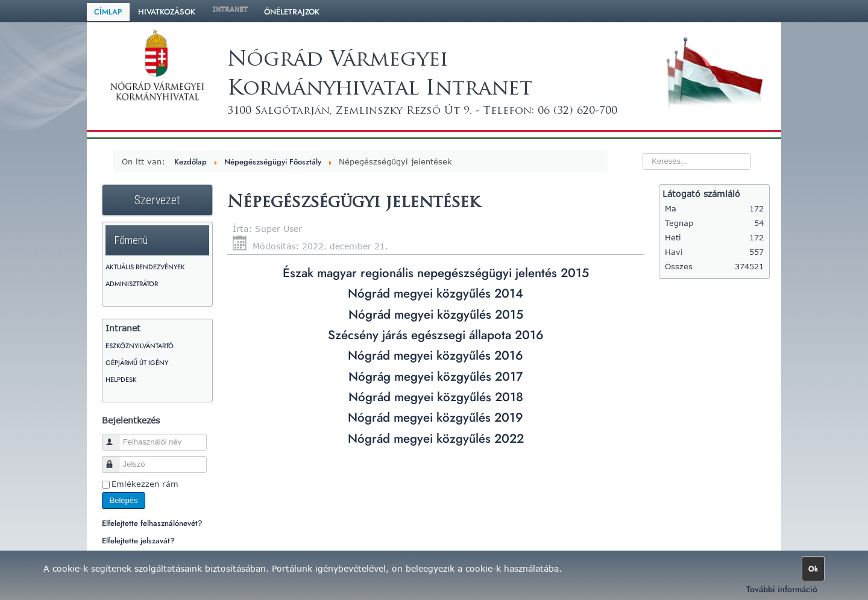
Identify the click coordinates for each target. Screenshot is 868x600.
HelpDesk (121, 380)
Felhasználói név (116, 437)
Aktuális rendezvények (145, 267)
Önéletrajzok (292, 12)
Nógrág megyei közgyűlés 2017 (436, 377)
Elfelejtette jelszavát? (138, 541)
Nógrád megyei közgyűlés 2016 (436, 355)
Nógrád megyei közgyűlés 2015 (436, 314)
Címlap (108, 12)
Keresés (619, 139)
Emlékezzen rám (145, 484)
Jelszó (116, 459)
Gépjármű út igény (137, 363)
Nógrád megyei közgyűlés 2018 (436, 397)
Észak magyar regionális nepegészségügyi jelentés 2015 (436, 273)
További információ (782, 589)
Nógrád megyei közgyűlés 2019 (436, 417)
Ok (813, 569)
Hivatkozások (167, 12)
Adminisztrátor (132, 284)
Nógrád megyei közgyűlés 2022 (436, 439)
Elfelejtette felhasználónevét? (152, 523)
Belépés (124, 500)
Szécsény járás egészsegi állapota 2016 (436, 335)
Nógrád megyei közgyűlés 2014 (436, 293)
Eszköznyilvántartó (140, 346)
